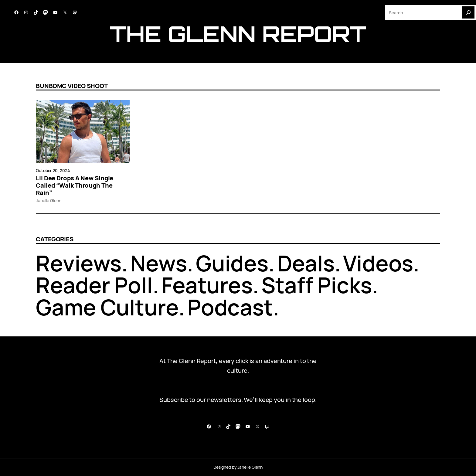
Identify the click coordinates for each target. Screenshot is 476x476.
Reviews (79, 263)
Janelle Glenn (49, 201)
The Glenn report (238, 34)
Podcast (230, 307)
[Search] (468, 12)
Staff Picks (317, 285)
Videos (378, 263)
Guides (232, 263)
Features (207, 285)
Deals (306, 263)
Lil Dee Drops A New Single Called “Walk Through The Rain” (75, 185)
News (159, 263)
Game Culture (107, 307)
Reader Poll (94, 285)
